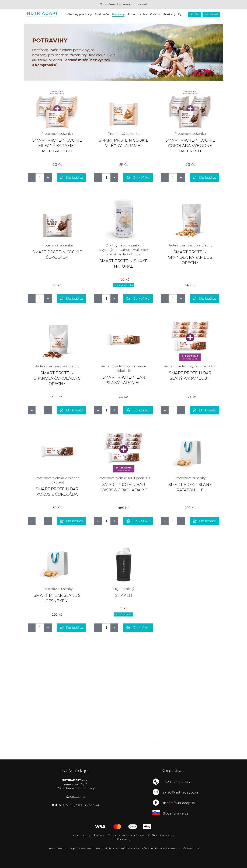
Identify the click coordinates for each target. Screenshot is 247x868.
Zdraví (132, 14)
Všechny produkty (79, 14)
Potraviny (118, 14)
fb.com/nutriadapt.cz (179, 803)
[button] (180, 15)
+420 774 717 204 (177, 782)
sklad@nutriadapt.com (181, 792)
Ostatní (155, 14)
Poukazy (169, 14)
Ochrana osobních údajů (126, 835)
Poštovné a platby (161, 835)
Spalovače (102, 14)
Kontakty (123, 839)
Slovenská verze (176, 813)
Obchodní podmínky (89, 835)
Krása (143, 14)
